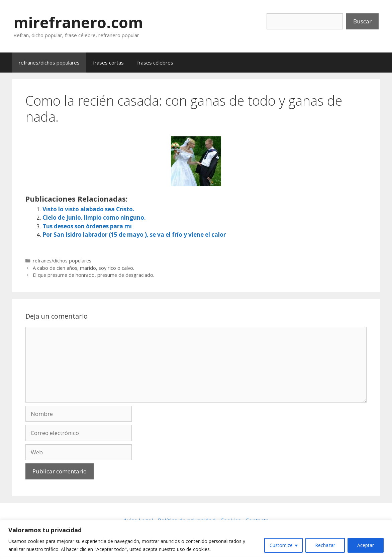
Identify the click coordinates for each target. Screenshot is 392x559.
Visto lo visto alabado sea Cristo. (88, 209)
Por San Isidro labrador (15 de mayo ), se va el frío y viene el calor (134, 235)
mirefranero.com (78, 22)
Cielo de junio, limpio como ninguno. (94, 217)
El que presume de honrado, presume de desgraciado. (93, 275)
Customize (281, 545)
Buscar (362, 21)
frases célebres (155, 63)
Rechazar (325, 545)
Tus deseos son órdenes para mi (87, 226)
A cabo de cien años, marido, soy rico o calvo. (83, 268)
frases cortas (108, 63)
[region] (196, 539)
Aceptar (366, 545)
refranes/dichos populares (49, 63)
